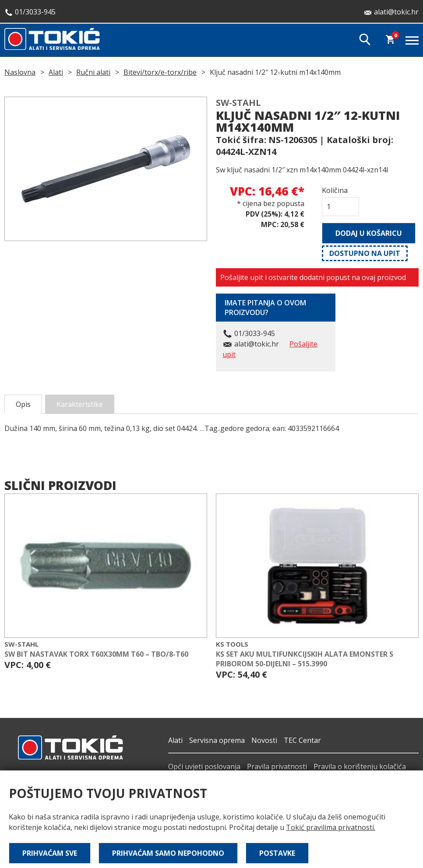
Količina (335, 190)
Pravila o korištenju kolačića (360, 766)
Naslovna (20, 72)
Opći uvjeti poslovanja (204, 766)
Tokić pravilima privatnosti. (331, 827)
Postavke (277, 853)
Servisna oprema (217, 740)
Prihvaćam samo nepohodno (168, 853)
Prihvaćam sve (50, 853)
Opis (23, 404)
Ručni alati (93, 72)
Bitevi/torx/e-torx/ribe (160, 72)
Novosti (264, 740)
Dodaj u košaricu (369, 233)
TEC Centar (302, 740)
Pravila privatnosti (277, 766)
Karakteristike (80, 404)
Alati (56, 72)
